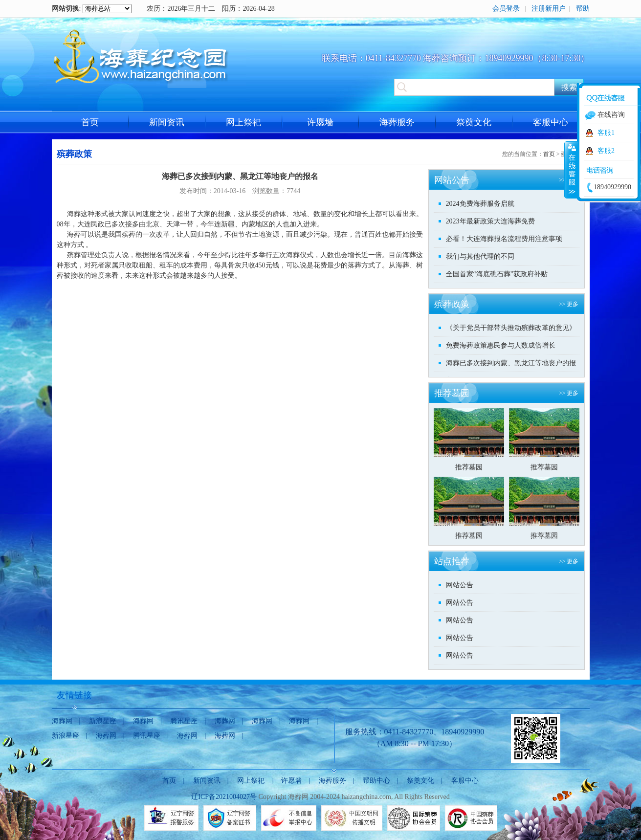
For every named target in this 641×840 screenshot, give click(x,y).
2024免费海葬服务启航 (480, 204)
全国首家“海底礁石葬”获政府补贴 (497, 274)
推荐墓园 (469, 467)
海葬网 (62, 721)
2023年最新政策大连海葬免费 (490, 221)
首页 (90, 122)
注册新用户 (549, 9)
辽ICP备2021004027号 (224, 797)
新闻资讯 (167, 122)
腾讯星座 (184, 721)
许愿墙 (320, 122)
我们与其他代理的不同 (480, 256)
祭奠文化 (474, 122)
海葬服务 (397, 122)
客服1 (606, 133)
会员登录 (506, 9)
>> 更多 (569, 304)
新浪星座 (103, 721)
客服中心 (551, 122)
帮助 (583, 9)
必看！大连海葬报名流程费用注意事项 (504, 239)
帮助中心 (376, 781)
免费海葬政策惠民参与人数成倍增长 (501, 345)
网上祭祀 (243, 122)
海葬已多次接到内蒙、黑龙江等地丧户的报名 (511, 365)
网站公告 (460, 585)
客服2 (606, 151)
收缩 (571, 170)
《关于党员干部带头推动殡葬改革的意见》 (511, 328)
